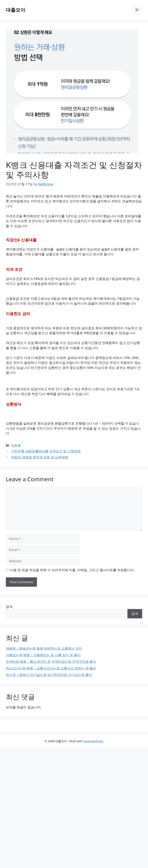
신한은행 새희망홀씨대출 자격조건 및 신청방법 (46, 451)
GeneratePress (93, 741)
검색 (9, 607)
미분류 (16, 445)
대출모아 (16, 10)
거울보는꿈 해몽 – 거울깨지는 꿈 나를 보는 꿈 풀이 (43, 655)
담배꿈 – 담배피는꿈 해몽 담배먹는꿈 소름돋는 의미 (44, 648)
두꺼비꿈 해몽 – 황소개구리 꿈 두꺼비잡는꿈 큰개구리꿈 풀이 (51, 662)
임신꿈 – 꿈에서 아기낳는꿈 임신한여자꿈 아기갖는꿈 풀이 (49, 675)
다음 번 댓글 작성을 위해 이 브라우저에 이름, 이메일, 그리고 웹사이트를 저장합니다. (72, 570)
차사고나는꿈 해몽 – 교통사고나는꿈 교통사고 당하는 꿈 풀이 (51, 668)
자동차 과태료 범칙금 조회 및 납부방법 (40, 457)
